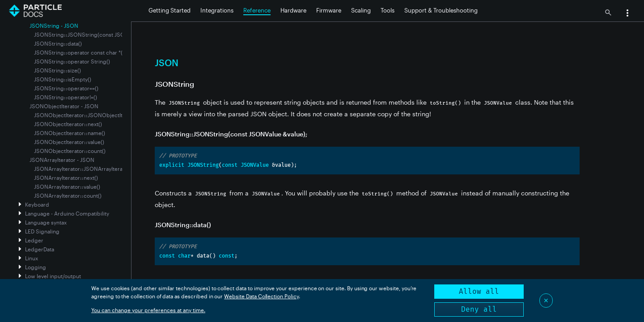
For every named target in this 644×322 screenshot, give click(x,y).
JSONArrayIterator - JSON (62, 160)
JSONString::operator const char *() (79, 52)
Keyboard (37, 204)
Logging (36, 267)
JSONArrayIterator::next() (66, 178)
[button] (627, 14)
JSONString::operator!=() (66, 97)
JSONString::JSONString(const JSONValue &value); (99, 34)
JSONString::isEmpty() (63, 79)
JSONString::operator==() (66, 88)
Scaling (361, 10)
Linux (32, 258)
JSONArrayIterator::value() (67, 186)
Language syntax (46, 222)
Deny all (479, 309)
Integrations (217, 10)
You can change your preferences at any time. (148, 310)
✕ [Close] (546, 300)
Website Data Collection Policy (261, 296)
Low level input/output (53, 276)
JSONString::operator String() (72, 61)
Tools (388, 10)
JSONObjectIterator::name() (70, 133)
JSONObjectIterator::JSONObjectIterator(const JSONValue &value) (118, 115)
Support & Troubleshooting (441, 10)
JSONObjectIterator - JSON (64, 106)
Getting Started (169, 10)
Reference (257, 10)
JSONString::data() (58, 43)
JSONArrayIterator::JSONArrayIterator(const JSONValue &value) (114, 169)
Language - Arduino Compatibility (67, 213)
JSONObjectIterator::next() (68, 124)
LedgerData (40, 249)
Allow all (479, 291)
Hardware (293, 10)
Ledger (34, 240)
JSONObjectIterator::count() (70, 151)
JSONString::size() (57, 70)
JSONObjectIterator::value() (69, 142)
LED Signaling (42, 231)
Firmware (329, 10)
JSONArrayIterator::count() (68, 195)
